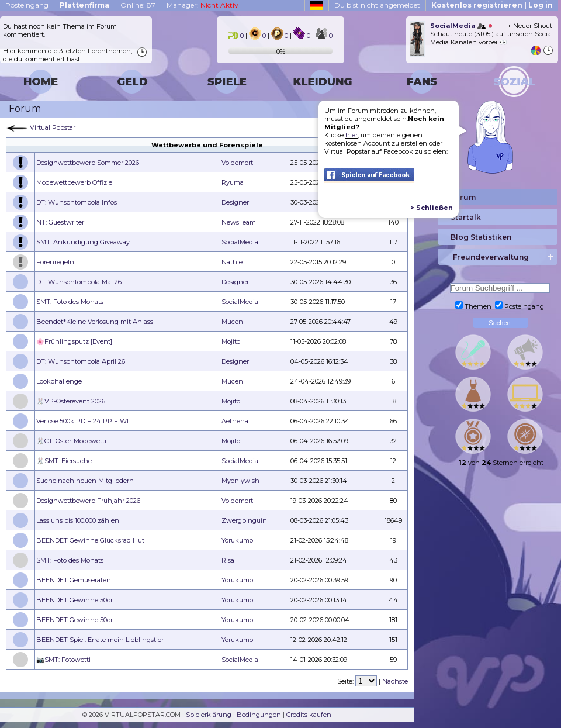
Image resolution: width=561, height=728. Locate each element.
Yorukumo (237, 540)
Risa (228, 560)
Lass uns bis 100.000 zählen (78, 520)
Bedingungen (259, 715)
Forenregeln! (56, 262)
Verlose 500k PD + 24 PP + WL (83, 421)
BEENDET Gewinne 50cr (75, 600)
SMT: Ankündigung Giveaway (83, 242)
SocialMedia (240, 242)
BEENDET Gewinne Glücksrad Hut (90, 540)
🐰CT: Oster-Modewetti (71, 441)
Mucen (232, 322)
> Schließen (432, 208)
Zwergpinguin (244, 520)
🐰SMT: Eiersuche (64, 461)
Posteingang (27, 5)
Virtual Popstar (53, 127)
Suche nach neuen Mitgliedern (85, 481)
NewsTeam (239, 222)
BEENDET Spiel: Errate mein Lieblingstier (100, 640)
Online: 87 (138, 5)
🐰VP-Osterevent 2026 (71, 401)
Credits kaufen (309, 715)
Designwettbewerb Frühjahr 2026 (88, 501)
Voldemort (237, 163)
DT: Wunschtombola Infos (77, 202)
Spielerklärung (209, 715)
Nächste (395, 681)
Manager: (202, 5)
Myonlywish (240, 481)
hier (352, 135)
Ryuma (233, 182)
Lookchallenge (59, 381)
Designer (235, 202)
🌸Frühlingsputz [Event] (74, 341)
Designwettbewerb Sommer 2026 (88, 163)
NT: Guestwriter (60, 222)
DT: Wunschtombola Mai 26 (79, 282)
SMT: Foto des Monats (70, 302)
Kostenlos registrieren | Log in (492, 5)
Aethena (235, 421)
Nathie (232, 262)
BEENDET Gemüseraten (74, 580)
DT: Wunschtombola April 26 (81, 361)
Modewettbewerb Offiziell (76, 182)
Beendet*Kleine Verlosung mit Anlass (95, 322)
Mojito (231, 341)
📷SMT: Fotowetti (63, 660)
